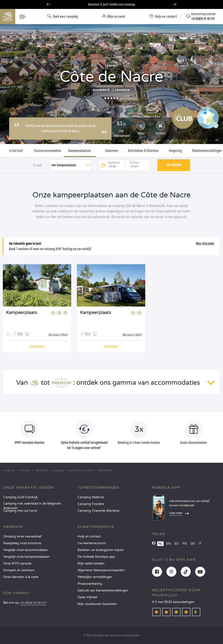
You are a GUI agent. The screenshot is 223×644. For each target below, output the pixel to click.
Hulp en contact (89, 536)
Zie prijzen (174, 165)
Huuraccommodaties (48, 151)
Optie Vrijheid (87, 597)
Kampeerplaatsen (80, 151)
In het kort (16, 151)
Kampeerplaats (22, 313)
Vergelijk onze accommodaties (25, 550)
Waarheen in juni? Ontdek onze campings (112, 4)
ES (177, 544)
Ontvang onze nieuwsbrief (22, 536)
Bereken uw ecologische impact (101, 550)
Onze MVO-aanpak (17, 563)
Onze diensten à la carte (21, 577)
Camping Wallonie (91, 497)
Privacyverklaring (90, 584)
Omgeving (175, 151)
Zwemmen (112, 151)
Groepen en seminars (19, 570)
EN (169, 544)
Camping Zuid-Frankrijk (21, 497)
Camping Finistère (91, 504)
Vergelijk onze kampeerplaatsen (27, 557)
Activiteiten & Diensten (143, 151)
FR (185, 544)
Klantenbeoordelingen (207, 151)
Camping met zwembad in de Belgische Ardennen (32, 505)
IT (200, 544)
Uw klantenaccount (92, 543)
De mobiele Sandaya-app (96, 557)
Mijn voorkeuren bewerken (97, 604)
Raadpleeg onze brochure (22, 543)
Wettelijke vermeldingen (95, 577)
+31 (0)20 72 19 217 (33, 603)
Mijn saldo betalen (91, 563)
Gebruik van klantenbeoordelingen (103, 591)
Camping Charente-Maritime (98, 511)
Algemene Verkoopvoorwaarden (101, 570)
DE (193, 544)
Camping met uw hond (20, 511)
